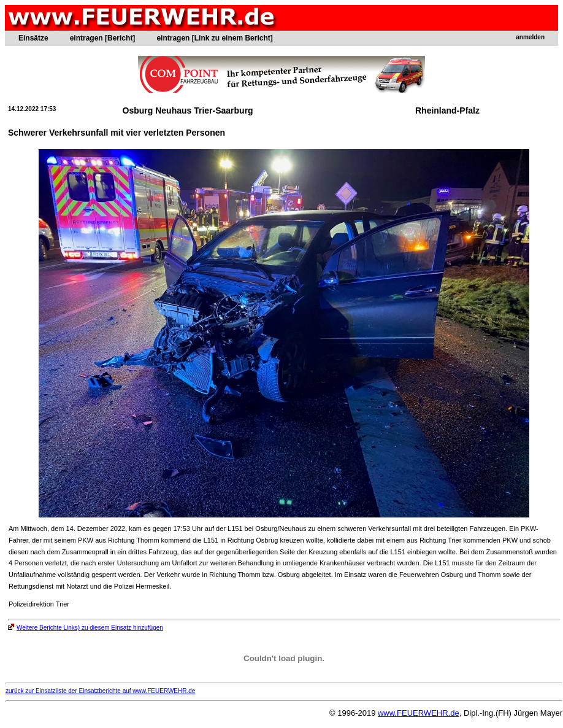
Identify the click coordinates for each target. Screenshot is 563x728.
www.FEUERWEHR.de (419, 713)
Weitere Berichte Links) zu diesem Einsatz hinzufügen (86, 628)
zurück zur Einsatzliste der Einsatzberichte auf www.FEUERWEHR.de (100, 691)
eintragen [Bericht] (103, 38)
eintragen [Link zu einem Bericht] (214, 38)
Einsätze (33, 38)
